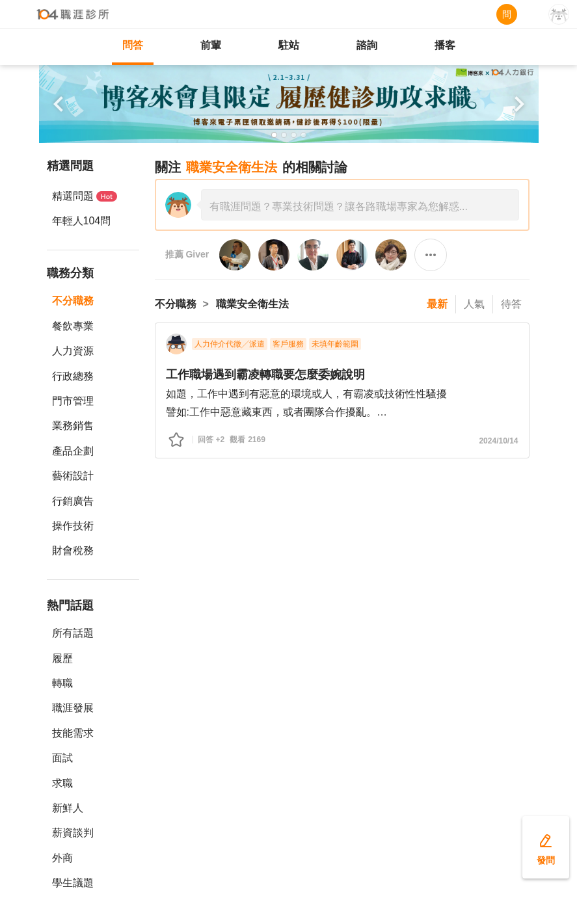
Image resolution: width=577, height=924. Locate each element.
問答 (133, 45)
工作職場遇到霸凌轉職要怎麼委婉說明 (265, 375)
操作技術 (73, 526)
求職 (62, 783)
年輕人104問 (82, 221)
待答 (511, 304)
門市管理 (73, 401)
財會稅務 (73, 550)
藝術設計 (73, 476)
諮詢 (367, 45)
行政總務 (73, 376)
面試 (62, 758)
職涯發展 (73, 708)
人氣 (474, 304)
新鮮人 (68, 808)
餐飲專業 (73, 326)
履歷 (62, 658)
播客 (445, 45)
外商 (62, 858)
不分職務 (73, 301)
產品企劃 (73, 451)
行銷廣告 (73, 501)
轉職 (62, 683)
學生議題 (73, 883)
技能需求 (73, 733)
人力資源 (73, 351)
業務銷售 (73, 426)
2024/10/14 (498, 441)
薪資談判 (73, 833)
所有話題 (73, 633)
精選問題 (85, 196)
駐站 (289, 45)
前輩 (211, 45)
